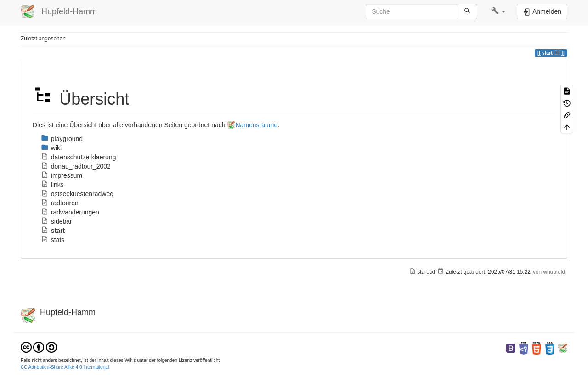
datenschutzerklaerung (78, 157)
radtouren (60, 203)
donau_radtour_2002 (76, 166)
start (53, 231)
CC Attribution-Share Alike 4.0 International (65, 367)
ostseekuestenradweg (77, 194)
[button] (498, 11)
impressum (62, 175)
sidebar (57, 221)
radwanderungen (70, 212)
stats (53, 240)
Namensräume (256, 125)
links (52, 185)
